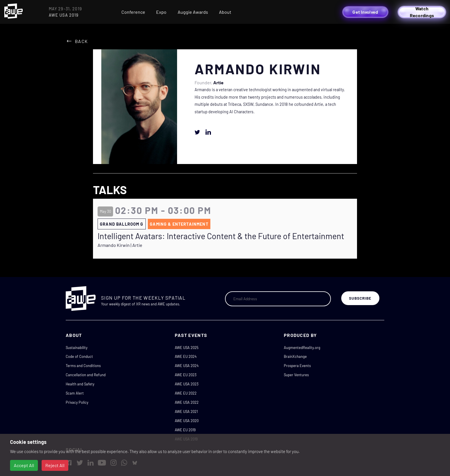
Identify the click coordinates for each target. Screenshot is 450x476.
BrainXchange (295, 356)
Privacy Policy (77, 402)
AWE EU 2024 (186, 356)
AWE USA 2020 (187, 421)
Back (81, 41)
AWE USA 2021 (186, 411)
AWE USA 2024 (187, 366)
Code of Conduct (79, 356)
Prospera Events (297, 366)
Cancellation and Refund (86, 375)
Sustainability (77, 348)
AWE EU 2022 (186, 393)
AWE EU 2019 (185, 430)
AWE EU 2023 (186, 375)
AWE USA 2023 (187, 384)
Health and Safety (80, 384)
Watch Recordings (422, 12)
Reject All (55, 465)
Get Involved (365, 12)
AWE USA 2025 (187, 348)
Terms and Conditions (83, 366)
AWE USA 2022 (187, 402)
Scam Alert (75, 393)
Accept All (24, 465)
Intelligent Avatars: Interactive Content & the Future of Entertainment (221, 236)
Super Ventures (296, 375)
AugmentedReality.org (302, 348)
